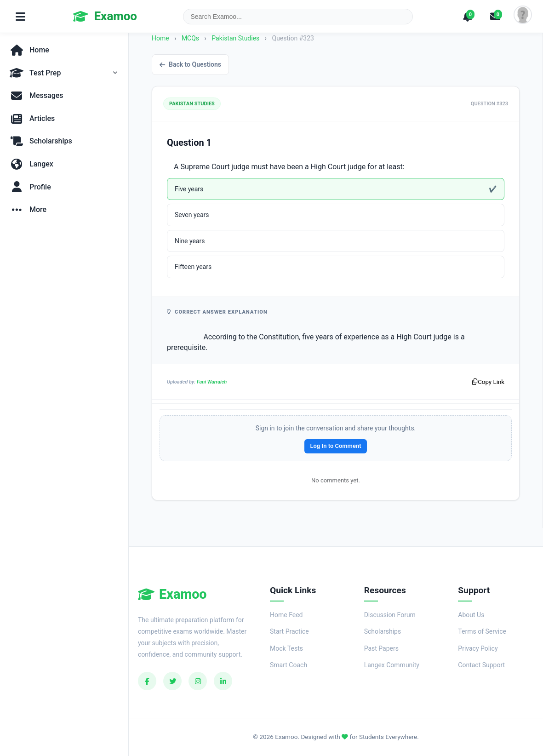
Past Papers (381, 648)
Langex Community (392, 665)
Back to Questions (190, 64)
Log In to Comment (335, 446)
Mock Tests (286, 648)
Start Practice (289, 631)
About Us (471, 615)
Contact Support (481, 665)
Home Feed (286, 615)
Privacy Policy (478, 648)
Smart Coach (289, 665)
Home (160, 38)
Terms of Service (482, 631)
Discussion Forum (390, 615)
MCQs (190, 38)
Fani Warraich (212, 382)
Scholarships (383, 631)
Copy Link (488, 382)
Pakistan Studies (236, 38)
